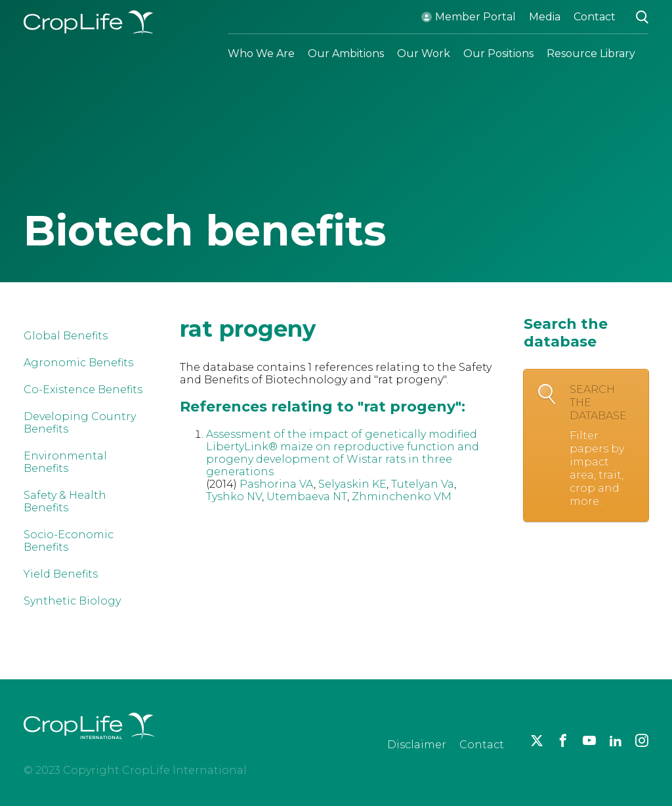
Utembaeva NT (307, 497)
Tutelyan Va (423, 484)
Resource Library (591, 53)
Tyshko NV (234, 497)
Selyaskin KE (352, 484)
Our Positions (498, 53)
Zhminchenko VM (402, 497)
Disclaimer (417, 745)
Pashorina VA (277, 484)
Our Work (424, 53)
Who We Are (261, 53)
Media (545, 17)
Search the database (602, 446)
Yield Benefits (61, 574)
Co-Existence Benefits (83, 390)
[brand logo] (89, 747)
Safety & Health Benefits (65, 501)
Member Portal (475, 17)
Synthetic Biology (72, 601)
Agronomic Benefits (78, 363)
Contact (595, 17)
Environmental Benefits (65, 462)
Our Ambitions (346, 53)
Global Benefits (66, 336)
